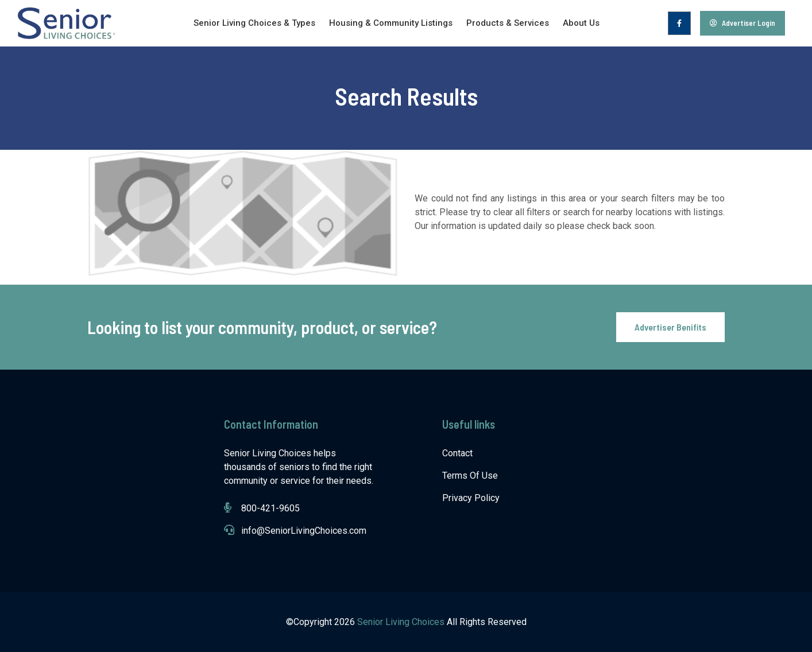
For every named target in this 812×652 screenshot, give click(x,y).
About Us (581, 23)
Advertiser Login (743, 23)
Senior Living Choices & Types (254, 23)
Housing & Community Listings (391, 23)
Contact (457, 453)
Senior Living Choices (402, 622)
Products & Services (508, 23)
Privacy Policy (471, 498)
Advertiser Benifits (670, 327)
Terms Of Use (470, 476)
